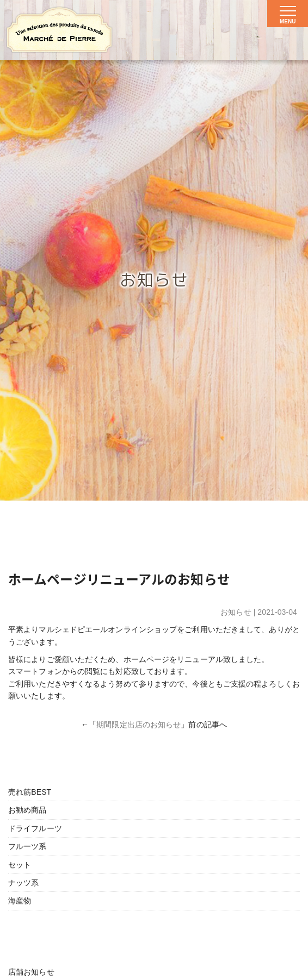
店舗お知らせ (31, 972)
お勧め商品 (27, 810)
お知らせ (236, 612)
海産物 (20, 901)
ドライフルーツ (35, 828)
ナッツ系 (23, 883)
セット (20, 865)
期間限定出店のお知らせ (138, 725)
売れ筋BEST (30, 792)
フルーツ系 (27, 846)
